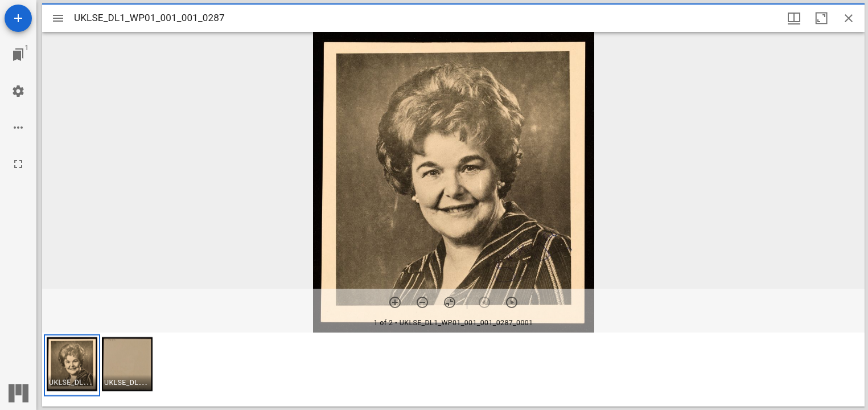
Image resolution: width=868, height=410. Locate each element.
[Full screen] (18, 164)
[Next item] (512, 302)
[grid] (453, 370)
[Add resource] (18, 18)
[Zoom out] (422, 302)
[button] (72, 365)
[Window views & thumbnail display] (794, 18)
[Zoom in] (395, 302)
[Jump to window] (18, 55)
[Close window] (849, 18)
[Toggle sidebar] (58, 18)
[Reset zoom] (450, 302)
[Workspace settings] (18, 91)
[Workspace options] (18, 128)
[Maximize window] (821, 18)
